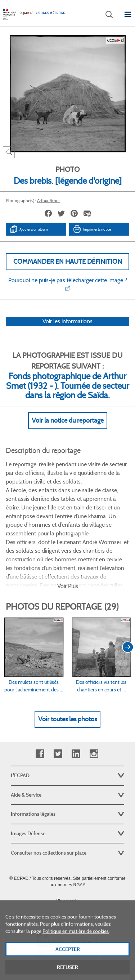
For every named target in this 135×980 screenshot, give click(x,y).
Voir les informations (67, 321)
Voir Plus (68, 586)
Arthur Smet (48, 201)
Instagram (94, 754)
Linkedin (76, 754)
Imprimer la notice (92, 229)
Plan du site (67, 901)
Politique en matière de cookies (76, 945)
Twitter (58, 754)
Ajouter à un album (29, 229)
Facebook (40, 754)
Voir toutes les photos (67, 719)
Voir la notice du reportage (68, 420)
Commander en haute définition (68, 262)
